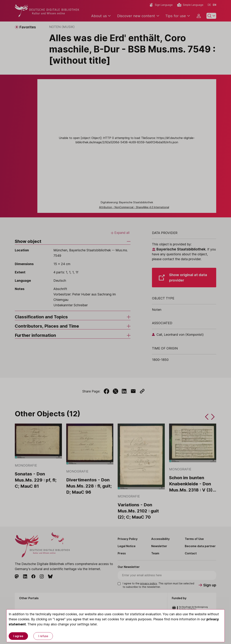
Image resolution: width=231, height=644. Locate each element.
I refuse (43, 636)
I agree (18, 636)
